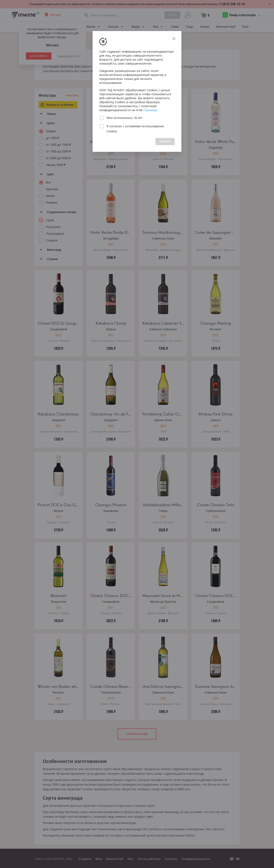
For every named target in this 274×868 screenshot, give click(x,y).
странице (150, 110)
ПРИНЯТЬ (165, 141)
